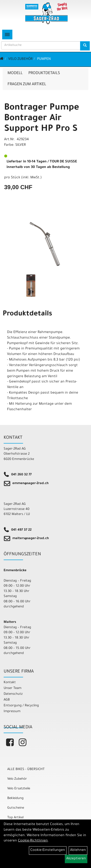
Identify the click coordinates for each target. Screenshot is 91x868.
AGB (7, 700)
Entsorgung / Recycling (21, 706)
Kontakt (10, 683)
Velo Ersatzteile (19, 789)
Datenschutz (13, 694)
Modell (15, 73)
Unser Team (12, 688)
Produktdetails (44, 73)
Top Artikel (15, 818)
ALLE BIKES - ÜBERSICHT (26, 769)
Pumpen (44, 59)
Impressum (12, 712)
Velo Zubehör (20, 59)
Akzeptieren (76, 859)
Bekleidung (15, 798)
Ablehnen (78, 850)
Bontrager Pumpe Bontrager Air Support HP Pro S (42, 119)
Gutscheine (16, 808)
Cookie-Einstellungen (48, 850)
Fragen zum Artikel (27, 84)
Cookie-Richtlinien (33, 841)
